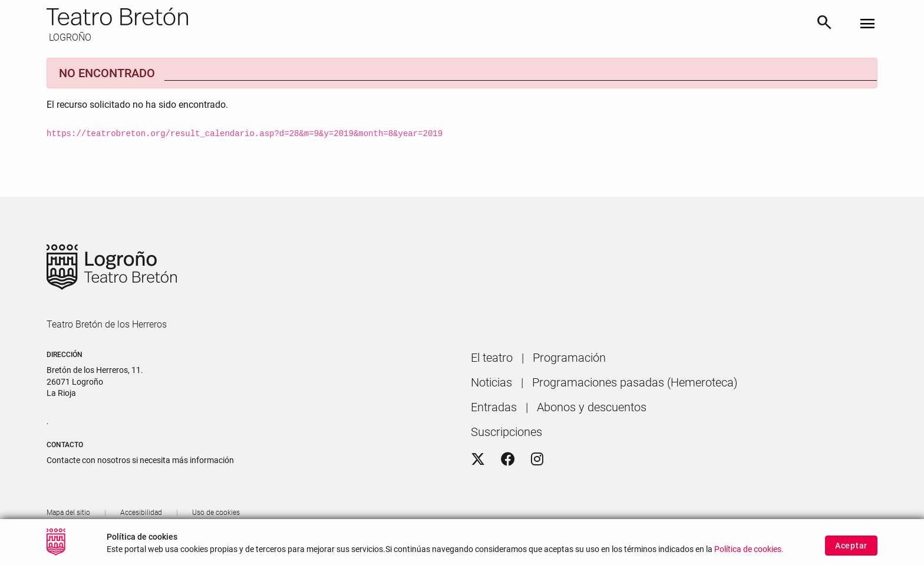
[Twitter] (478, 460)
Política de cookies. (749, 555)
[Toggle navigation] (867, 24)
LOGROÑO (69, 37)
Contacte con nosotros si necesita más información (140, 460)
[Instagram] (537, 460)
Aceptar (851, 551)
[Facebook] (508, 460)
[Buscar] (824, 24)
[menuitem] (492, 358)
